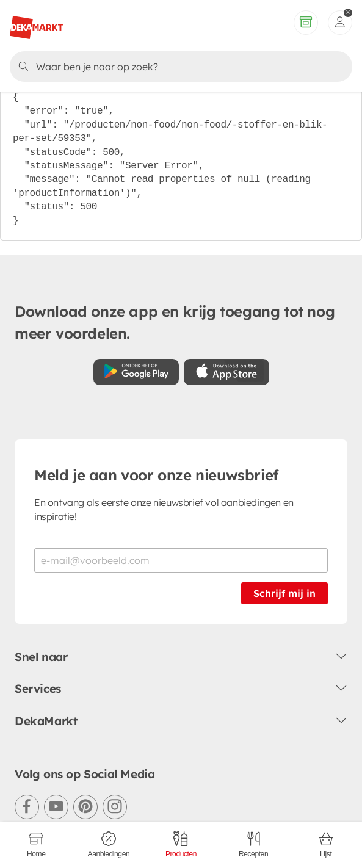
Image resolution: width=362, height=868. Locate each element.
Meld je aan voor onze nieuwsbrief (156, 475)
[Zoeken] (179, 67)
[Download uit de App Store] (226, 372)
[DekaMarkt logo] (36, 23)
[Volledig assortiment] (306, 23)
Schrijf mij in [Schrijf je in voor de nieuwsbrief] (284, 593)
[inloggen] (340, 23)
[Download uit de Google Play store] (136, 372)
